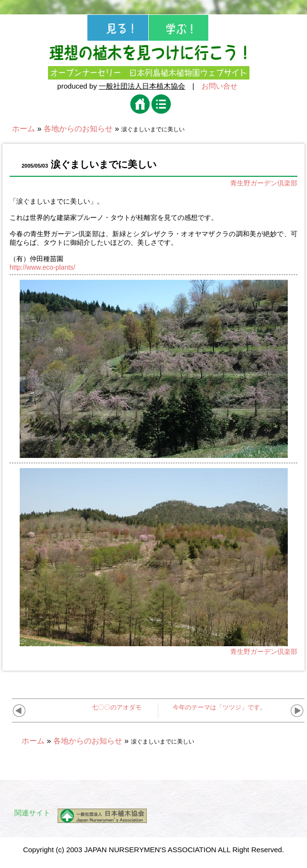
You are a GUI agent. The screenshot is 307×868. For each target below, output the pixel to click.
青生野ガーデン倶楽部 (264, 183)
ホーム (24, 129)
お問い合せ (219, 86)
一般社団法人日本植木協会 (142, 86)
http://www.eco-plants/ (42, 267)
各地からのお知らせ (78, 129)
